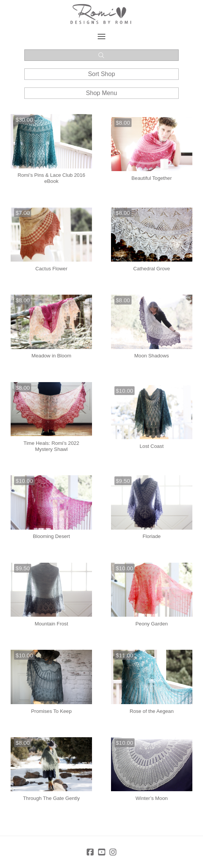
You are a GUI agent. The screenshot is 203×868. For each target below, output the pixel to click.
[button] (101, 36)
